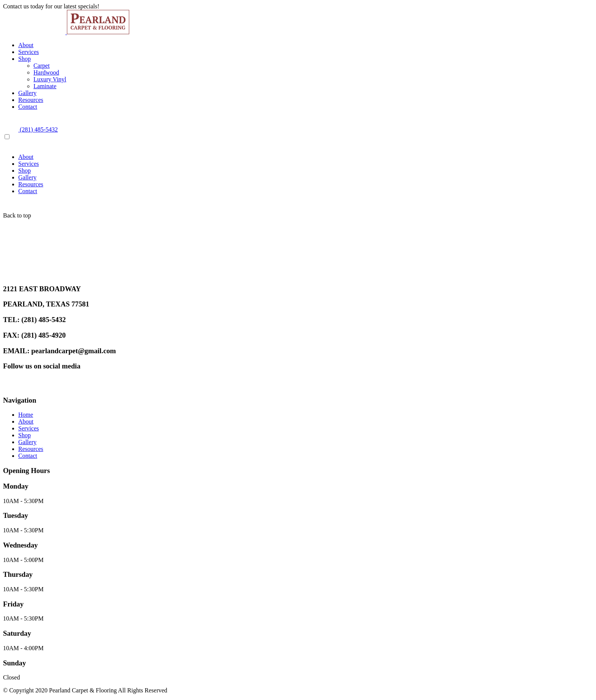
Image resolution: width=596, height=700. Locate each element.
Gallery (27, 93)
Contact (28, 107)
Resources (31, 100)
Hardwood (46, 72)
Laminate (45, 86)
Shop (25, 59)
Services (29, 52)
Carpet (42, 66)
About (26, 45)
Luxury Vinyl (50, 79)
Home (26, 415)
